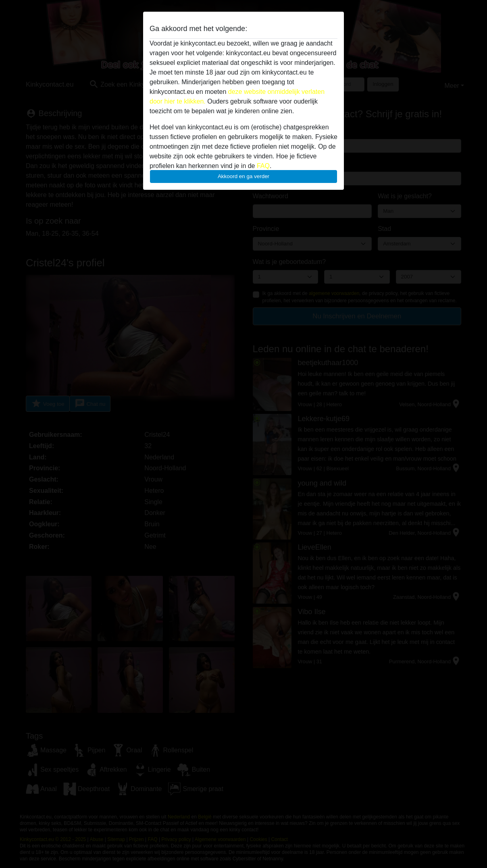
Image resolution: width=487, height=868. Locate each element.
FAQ (263, 166)
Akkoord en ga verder (243, 176)
